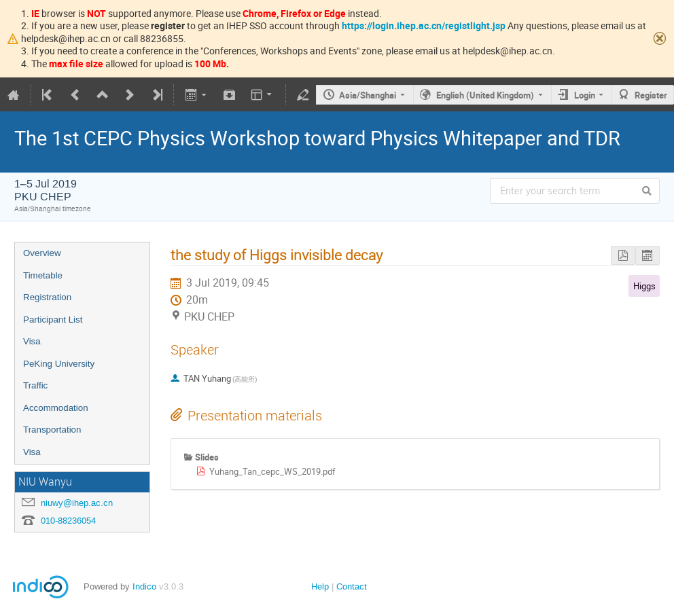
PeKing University (59, 364)
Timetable (43, 275)
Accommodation (56, 408)
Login (585, 95)
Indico (144, 586)
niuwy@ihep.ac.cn (77, 503)
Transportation (52, 430)
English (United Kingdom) (485, 95)
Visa (32, 341)
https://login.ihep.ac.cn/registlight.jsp (424, 25)
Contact (352, 586)
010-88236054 (68, 521)
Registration (47, 297)
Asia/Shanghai (368, 95)
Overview (42, 253)
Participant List (53, 320)
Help (320, 586)
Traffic (35, 385)
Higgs (644, 286)
